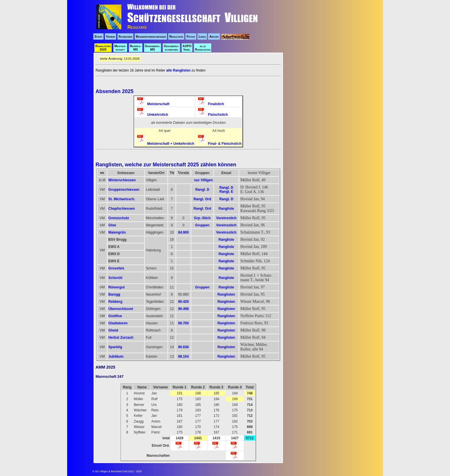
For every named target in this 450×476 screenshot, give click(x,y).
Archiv (214, 36)
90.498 (184, 309)
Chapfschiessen (122, 209)
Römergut (117, 287)
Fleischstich (213, 115)
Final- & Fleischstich (220, 144)
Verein (110, 36)
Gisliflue (115, 316)
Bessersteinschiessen (151, 36)
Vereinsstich (226, 218)
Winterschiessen (122, 180)
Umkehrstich (153, 115)
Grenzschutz (119, 218)
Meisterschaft (153, 104)
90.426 (184, 302)
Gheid (113, 330)
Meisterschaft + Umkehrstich (166, 144)
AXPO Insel (187, 48)
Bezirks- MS (136, 48)
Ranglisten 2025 (103, 48)
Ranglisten (226, 294)
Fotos (191, 36)
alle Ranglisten (203, 48)
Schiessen (125, 36)
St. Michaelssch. (122, 199)
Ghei (112, 225)
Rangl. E (226, 192)
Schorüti (116, 278)
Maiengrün (117, 232)
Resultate (176, 36)
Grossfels (116, 268)
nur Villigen (203, 180)
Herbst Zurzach (121, 338)
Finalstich (211, 104)
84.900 (184, 232)
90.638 (184, 347)
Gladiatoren (118, 323)
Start (98, 36)
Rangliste (226, 209)
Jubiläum (116, 356)
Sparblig (115, 347)
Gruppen (202, 225)
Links (202, 36)
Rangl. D (202, 190)
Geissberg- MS (153, 48)
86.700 (184, 323)
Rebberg (116, 302)
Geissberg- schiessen (171, 48)
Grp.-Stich (202, 218)
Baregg (114, 294)
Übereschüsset (121, 309)
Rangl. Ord (202, 199)
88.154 (184, 356)
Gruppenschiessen (124, 190)
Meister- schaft (120, 48)
